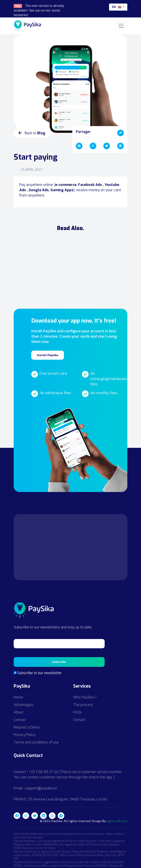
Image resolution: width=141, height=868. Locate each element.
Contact (20, 720)
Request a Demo (27, 727)
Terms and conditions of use (36, 742)
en (117, 7)
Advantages (23, 705)
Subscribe (59, 662)
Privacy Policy (25, 735)
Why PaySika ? (85, 697)
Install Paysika (48, 355)
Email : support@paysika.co (35, 788)
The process (83, 705)
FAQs (77, 712)
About (19, 712)
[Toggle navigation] (121, 26)
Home (18, 697)
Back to (32, 133)
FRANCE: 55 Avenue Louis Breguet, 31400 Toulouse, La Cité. (61, 799)
